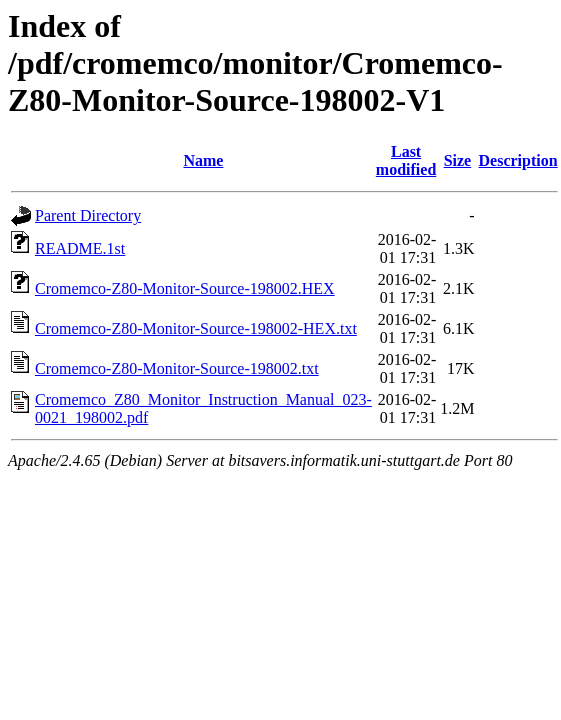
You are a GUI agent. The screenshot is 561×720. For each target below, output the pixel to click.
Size (458, 160)
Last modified (406, 160)
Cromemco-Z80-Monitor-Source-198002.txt (177, 368)
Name (203, 160)
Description (518, 160)
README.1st (80, 248)
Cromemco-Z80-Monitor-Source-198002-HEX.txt (196, 328)
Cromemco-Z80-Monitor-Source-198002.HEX (185, 288)
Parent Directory (88, 215)
